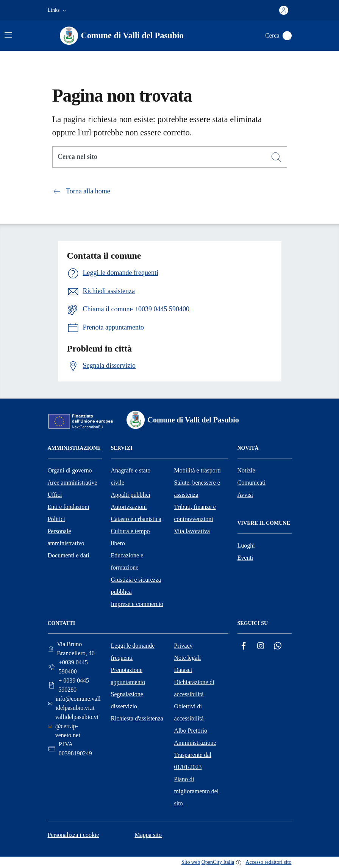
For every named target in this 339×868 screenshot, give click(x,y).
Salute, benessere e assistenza (197, 489)
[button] (58, 10)
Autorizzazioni (129, 507)
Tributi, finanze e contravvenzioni (195, 513)
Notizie (246, 470)
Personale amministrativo (66, 537)
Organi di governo (70, 470)
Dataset (183, 670)
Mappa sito (148, 835)
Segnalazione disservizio (127, 700)
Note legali (188, 658)
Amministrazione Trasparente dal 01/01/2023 (195, 755)
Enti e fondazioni (69, 507)
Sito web (191, 862)
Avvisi (245, 495)
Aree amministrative (73, 483)
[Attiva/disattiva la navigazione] (8, 35)
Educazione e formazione (127, 561)
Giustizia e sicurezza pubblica (136, 586)
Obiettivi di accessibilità (189, 712)
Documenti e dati (69, 555)
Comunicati (252, 483)
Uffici (55, 495)
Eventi (245, 558)
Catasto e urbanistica (136, 519)
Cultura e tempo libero (130, 537)
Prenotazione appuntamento (128, 676)
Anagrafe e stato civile (131, 476)
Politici (56, 519)
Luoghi (246, 545)
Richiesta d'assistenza (137, 718)
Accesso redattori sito (268, 862)
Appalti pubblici (131, 495)
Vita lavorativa (192, 531)
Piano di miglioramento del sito (197, 791)
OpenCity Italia (218, 862)
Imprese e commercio (137, 604)
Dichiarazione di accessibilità (194, 688)
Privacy (184, 646)
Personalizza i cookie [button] (73, 835)
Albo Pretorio (191, 731)
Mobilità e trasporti (198, 470)
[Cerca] (277, 157)
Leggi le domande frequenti (133, 652)
